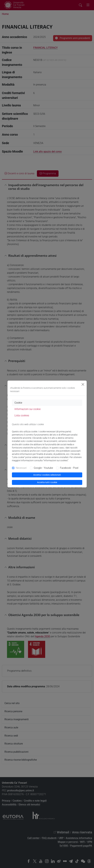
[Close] (83, 384)
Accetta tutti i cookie (47, 482)
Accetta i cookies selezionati (47, 475)
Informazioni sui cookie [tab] (28, 409)
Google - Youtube (43, 468)
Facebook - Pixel (69, 468)
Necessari (21, 468)
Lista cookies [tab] (22, 415)
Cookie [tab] (18, 403)
